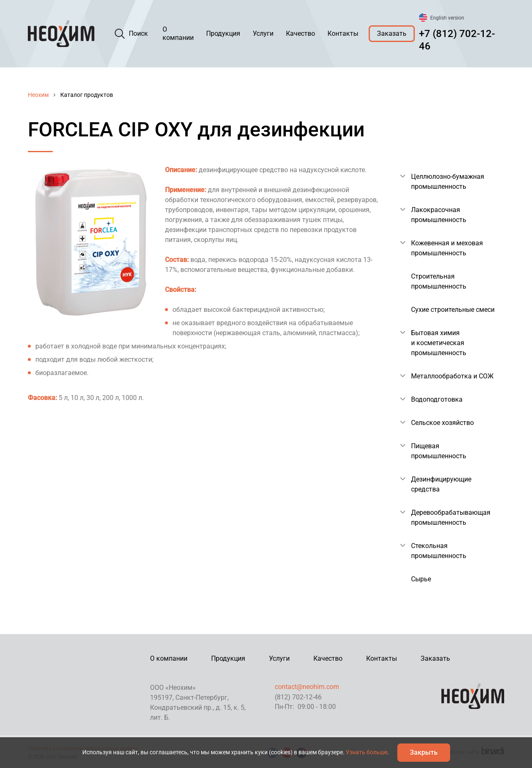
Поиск (138, 33)
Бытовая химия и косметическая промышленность (439, 343)
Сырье (421, 579)
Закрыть (424, 752)
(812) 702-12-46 (298, 697)
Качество (300, 33)
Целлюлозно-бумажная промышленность (448, 182)
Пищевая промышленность (439, 451)
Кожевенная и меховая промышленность (447, 248)
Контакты (343, 33)
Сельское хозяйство (442, 423)
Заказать (392, 33)
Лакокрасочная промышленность (439, 215)
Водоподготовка (437, 399)
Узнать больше (367, 752)
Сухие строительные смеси (453, 310)
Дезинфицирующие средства (441, 484)
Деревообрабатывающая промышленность (451, 517)
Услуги (263, 33)
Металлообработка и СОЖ (452, 376)
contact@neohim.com (307, 687)
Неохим (38, 95)
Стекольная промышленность (439, 551)
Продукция (223, 33)
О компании (178, 33)
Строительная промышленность (439, 281)
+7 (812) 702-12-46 (457, 40)
